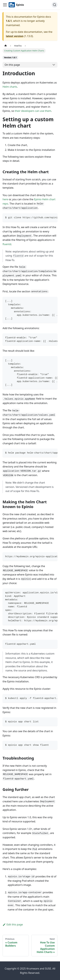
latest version (15, 36)
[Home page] (6, 46)
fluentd (7, 244)
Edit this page (13, 924)
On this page (12, 65)
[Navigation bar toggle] (5, 5)
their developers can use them (33, 111)
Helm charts (10, 87)
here (5, 199)
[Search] (55, 5)
